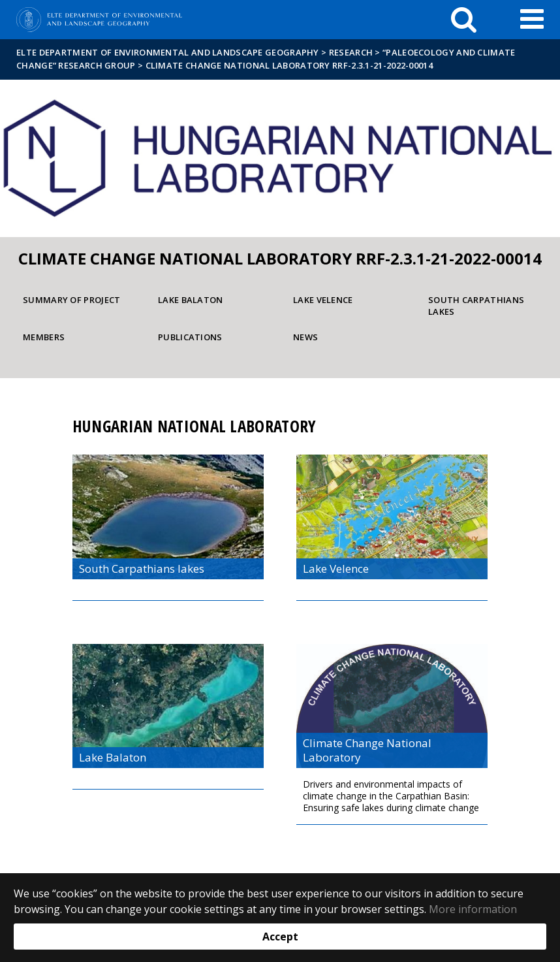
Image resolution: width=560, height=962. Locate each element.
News (305, 337)
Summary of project (71, 300)
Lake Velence (323, 300)
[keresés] (464, 20)
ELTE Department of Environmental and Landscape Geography (168, 52)
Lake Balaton (191, 300)
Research (351, 52)
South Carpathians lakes (476, 306)
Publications (190, 337)
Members (44, 337)
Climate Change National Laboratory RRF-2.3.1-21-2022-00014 (289, 65)
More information (473, 909)
